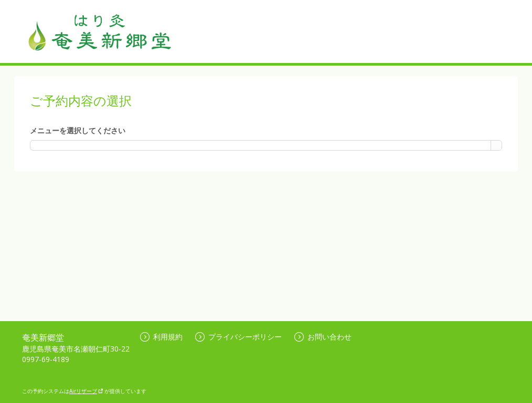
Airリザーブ (86, 391)
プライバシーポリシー (238, 337)
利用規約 (161, 337)
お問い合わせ (323, 337)
